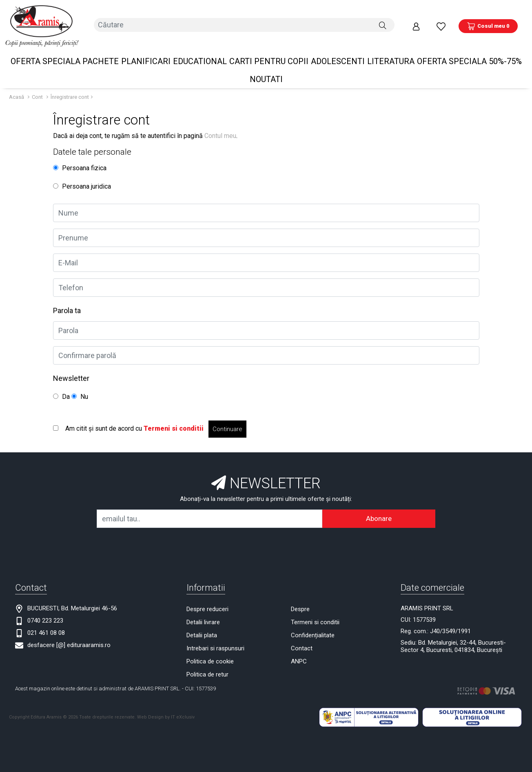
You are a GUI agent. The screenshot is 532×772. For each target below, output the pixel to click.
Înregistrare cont (70, 85)
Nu (80, 384)
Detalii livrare (203, 610)
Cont (37, 85)
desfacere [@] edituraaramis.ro (69, 633)
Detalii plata (202, 623)
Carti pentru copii (269, 49)
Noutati (266, 67)
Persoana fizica (80, 156)
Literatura (391, 49)
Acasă (17, 85)
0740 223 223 (45, 608)
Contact (302, 636)
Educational (200, 49)
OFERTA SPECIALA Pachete (65, 49)
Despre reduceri (207, 597)
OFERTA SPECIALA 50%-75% (469, 49)
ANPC (299, 649)
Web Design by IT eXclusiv (166, 705)
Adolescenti (338, 49)
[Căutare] (383, 20)
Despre (300, 597)
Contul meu (220, 123)
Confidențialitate (313, 623)
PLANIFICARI (146, 49)
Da (61, 384)
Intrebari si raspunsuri (215, 636)
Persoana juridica (82, 174)
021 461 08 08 (46, 621)
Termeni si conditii (315, 610)
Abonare (379, 506)
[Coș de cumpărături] (488, 20)
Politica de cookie (210, 649)
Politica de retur (207, 662)
